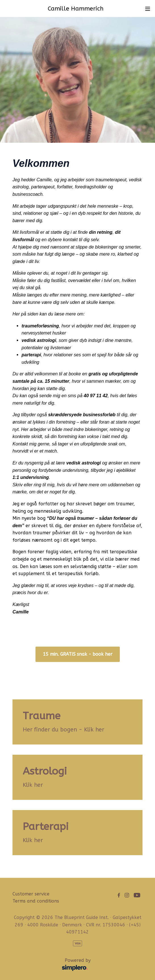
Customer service (31, 894)
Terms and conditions (36, 901)
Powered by (53, 965)
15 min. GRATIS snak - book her (78, 654)
